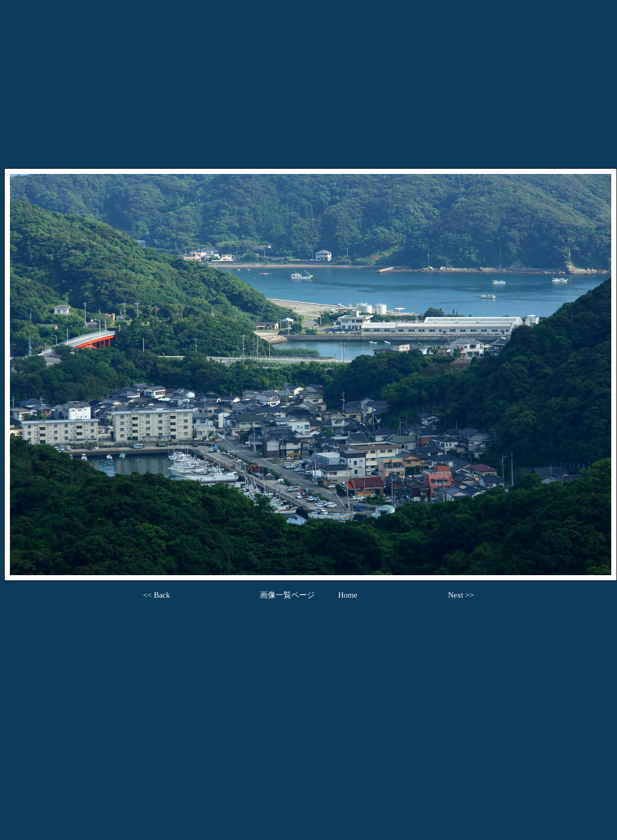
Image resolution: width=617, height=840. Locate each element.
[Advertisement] (308, 77)
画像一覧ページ (287, 595)
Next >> (461, 595)
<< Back (157, 595)
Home (348, 595)
